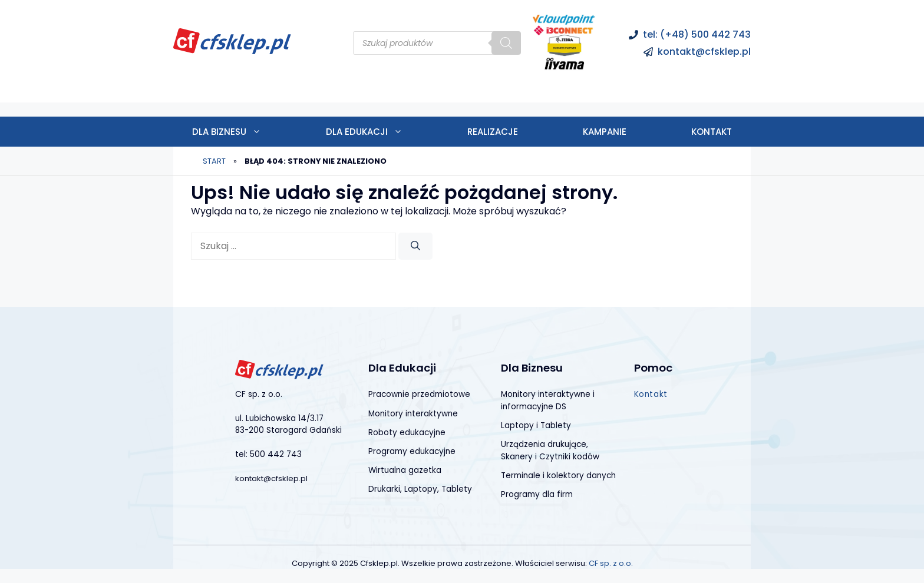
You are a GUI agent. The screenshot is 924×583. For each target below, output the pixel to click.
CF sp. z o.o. (611, 563)
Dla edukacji (380, 132)
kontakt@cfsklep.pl (704, 52)
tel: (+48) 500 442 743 (697, 34)
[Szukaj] (506, 43)
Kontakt (712, 132)
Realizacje (493, 132)
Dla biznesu (243, 132)
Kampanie (605, 132)
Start (214, 161)
